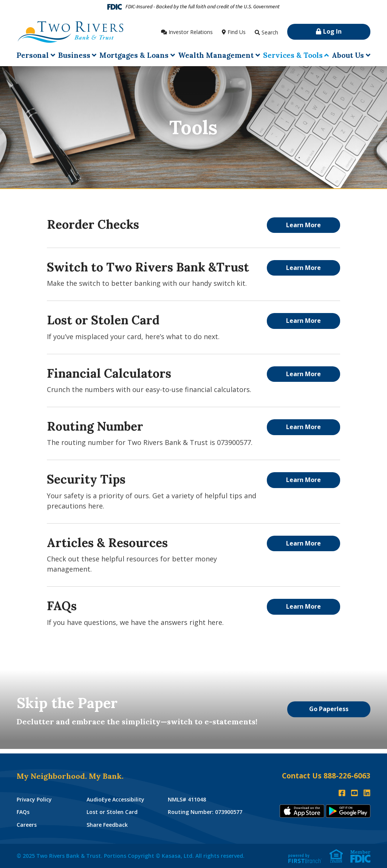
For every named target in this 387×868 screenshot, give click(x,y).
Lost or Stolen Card (112, 812)
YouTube (354, 793)
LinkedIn (367, 793)
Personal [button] (33, 55)
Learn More (303, 225)
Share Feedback (107, 825)
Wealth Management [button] (216, 55)
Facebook (342, 793)
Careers (27, 825)
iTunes (302, 811)
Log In (332, 31)
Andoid (348, 811)
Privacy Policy (34, 799)
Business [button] (74, 55)
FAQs (23, 812)
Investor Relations (191, 32)
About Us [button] (348, 55)
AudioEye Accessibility (115, 799)
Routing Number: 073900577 (205, 812)
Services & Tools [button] (293, 55)
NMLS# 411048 (187, 799)
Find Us (237, 32)
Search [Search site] (270, 32)
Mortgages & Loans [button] (134, 55)
